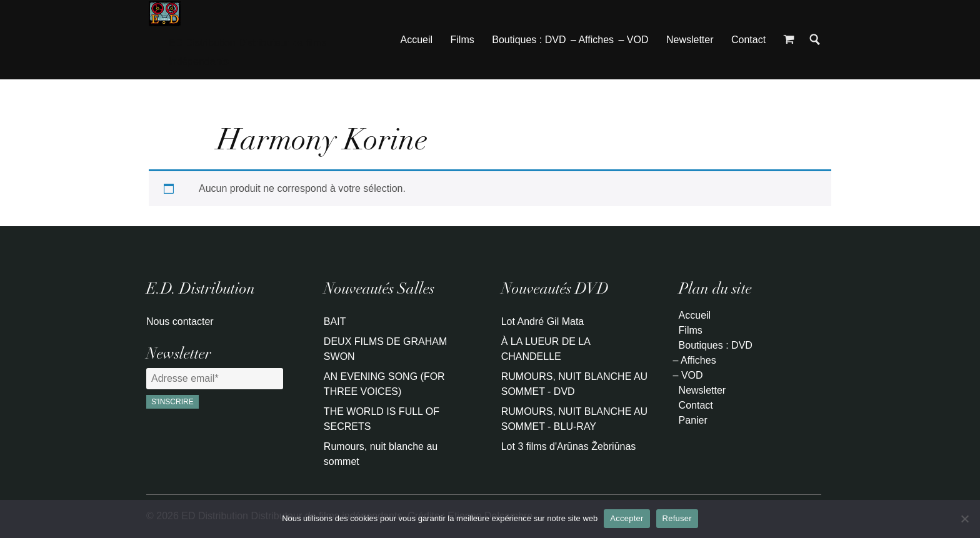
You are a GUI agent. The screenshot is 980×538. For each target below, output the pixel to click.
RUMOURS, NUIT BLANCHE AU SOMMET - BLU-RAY (574, 419)
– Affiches (592, 40)
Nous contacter (180, 321)
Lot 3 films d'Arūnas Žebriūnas (569, 446)
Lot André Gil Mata (543, 321)
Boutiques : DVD (529, 40)
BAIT (335, 321)
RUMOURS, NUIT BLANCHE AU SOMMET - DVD (574, 384)
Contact (748, 40)
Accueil (417, 40)
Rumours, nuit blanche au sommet (381, 454)
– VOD (633, 40)
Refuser (677, 518)
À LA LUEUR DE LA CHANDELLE (546, 349)
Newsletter (690, 40)
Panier (693, 420)
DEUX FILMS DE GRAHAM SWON (385, 349)
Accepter (627, 518)
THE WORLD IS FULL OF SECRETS (382, 419)
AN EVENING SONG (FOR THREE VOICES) (384, 384)
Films (462, 40)
